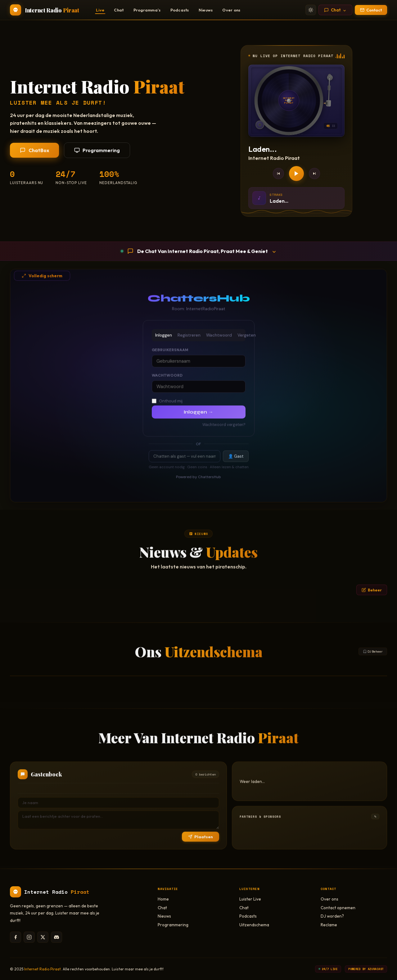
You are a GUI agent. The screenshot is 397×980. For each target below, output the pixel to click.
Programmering (97, 150)
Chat (119, 10)
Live (100, 10)
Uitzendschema (254, 925)
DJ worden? (332, 916)
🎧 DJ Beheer (373, 662)
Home (163, 899)
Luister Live (250, 899)
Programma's (147, 10)
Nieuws (206, 10)
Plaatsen (201, 847)
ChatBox (34, 150)
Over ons (231, 10)
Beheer (372, 600)
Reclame (329, 925)
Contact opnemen (338, 908)
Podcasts (180, 10)
